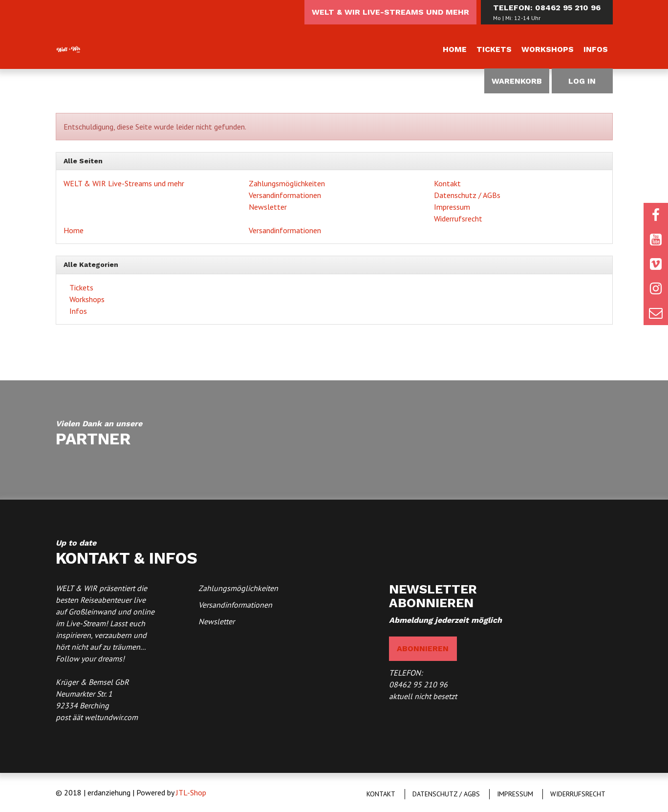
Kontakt (447, 183)
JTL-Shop (191, 792)
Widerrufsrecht (458, 219)
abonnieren (423, 648)
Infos (596, 49)
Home (455, 49)
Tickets (494, 49)
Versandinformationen (285, 195)
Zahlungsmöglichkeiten (287, 183)
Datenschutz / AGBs (467, 195)
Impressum (452, 207)
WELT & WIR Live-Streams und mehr (390, 12)
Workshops (548, 49)
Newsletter (268, 207)
